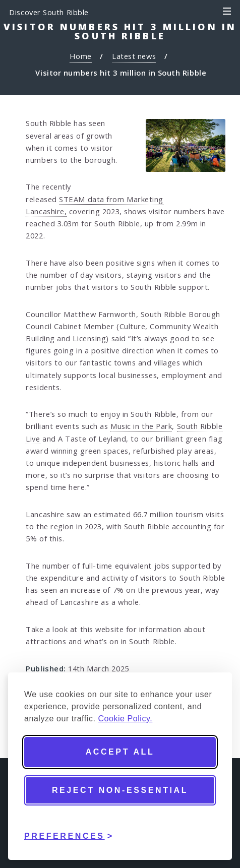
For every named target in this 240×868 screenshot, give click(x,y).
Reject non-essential (120, 790)
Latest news (134, 56)
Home (80, 56)
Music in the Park (141, 426)
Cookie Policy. (125, 719)
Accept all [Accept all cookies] (120, 752)
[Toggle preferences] (69, 829)
